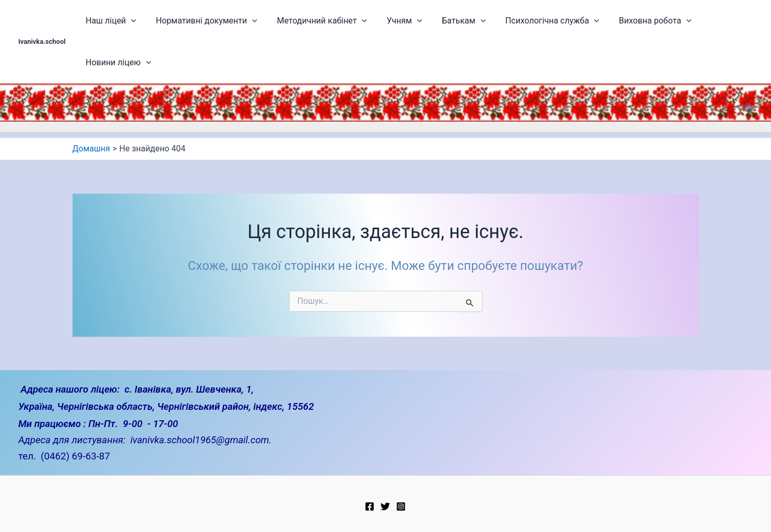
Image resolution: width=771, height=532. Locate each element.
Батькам (450, 21)
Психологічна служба (532, 21)
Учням (397, 21)
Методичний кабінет (320, 21)
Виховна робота (629, 21)
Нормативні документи (211, 21)
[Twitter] (385, 502)
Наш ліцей (121, 21)
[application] (142, 21)
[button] (749, 66)
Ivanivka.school (42, 21)
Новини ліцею (712, 21)
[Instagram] (401, 502)
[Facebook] (370, 502)
